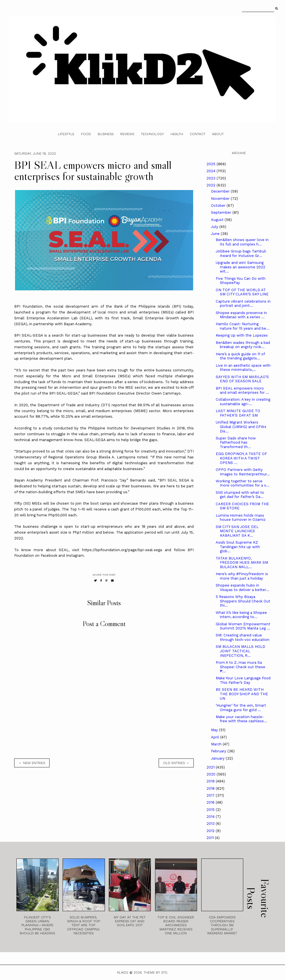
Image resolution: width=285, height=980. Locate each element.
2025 (212, 164)
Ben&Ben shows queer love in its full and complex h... (242, 242)
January (218, 758)
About (218, 134)
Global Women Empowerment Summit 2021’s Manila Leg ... (243, 626)
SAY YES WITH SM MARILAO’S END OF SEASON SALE (242, 379)
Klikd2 (123, 972)
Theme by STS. (156, 972)
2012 (211, 831)
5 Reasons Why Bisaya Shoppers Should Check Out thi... (243, 601)
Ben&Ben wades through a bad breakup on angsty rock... (243, 345)
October (219, 206)
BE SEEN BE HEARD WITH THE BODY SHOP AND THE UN (242, 694)
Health (177, 134)
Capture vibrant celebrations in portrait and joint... (243, 304)
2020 (212, 774)
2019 (211, 781)
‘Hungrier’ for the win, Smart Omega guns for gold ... (241, 708)
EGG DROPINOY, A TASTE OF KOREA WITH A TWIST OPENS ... (241, 458)
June (216, 234)
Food (86, 134)
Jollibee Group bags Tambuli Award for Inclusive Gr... (241, 253)
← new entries (32, 763)
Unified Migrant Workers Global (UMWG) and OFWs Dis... (241, 427)
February (219, 751)
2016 (211, 802)
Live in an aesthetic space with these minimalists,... (243, 368)
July (215, 227)
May (215, 730)
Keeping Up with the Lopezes (242, 335)
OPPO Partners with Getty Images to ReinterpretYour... (243, 472)
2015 (211, 810)
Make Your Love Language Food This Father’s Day (243, 680)
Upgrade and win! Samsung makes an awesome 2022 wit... (240, 267)
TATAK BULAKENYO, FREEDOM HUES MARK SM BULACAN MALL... (242, 563)
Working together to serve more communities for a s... (243, 483)
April (216, 737)
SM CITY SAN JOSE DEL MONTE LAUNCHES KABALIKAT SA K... (237, 531)
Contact (198, 134)
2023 (212, 178)
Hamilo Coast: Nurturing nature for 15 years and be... (243, 326)
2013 (211, 824)
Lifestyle (66, 134)
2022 (212, 185)
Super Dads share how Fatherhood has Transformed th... (236, 442)
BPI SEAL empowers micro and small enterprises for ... (242, 391)
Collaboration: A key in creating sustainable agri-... (243, 402)
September (222, 212)
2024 (212, 171)
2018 (211, 788)
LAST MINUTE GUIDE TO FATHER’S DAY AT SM (238, 413)
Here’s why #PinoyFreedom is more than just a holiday (242, 576)
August (218, 220)
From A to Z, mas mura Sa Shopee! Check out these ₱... (240, 667)
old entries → (176, 763)
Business (106, 134)
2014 (211, 817)
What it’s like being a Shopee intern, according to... (241, 615)
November (221, 199)
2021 (211, 767)
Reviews (127, 134)
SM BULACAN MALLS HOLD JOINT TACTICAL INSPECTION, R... (240, 651)
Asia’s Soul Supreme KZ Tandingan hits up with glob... (238, 547)
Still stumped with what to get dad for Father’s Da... (240, 495)
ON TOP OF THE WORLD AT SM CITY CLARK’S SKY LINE (242, 292)
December (221, 191)
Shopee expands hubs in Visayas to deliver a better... (242, 588)
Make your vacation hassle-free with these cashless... (241, 719)
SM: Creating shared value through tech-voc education (243, 637)
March (217, 744)
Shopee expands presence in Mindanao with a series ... (241, 315)
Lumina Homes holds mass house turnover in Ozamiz (241, 518)
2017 (211, 795)
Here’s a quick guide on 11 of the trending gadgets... (240, 356)
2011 (211, 838)
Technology (152, 134)
